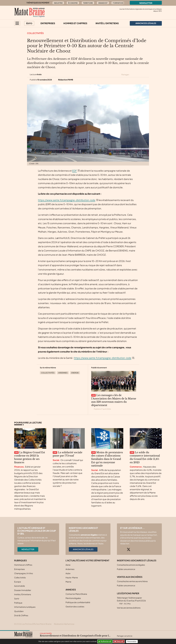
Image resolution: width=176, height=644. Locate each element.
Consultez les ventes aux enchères (132, 581)
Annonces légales (83, 549)
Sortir (17, 599)
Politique (18, 603)
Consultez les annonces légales (131, 565)
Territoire (88, 3)
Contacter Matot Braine (76, 594)
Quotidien (19, 611)
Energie (75, 373)
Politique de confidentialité (78, 602)
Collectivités (35, 33)
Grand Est (103, 3)
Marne (68, 582)
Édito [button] (29, 23)
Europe (18, 582)
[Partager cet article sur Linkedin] (142, 75)
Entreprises (48, 23)
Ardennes (63, 373)
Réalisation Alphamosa (64, 624)
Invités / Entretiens (107, 23)
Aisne (68, 565)
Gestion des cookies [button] (75, 606)
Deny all (120, 641)
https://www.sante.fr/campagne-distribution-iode (67, 200)
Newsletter (146, 3)
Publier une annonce (126, 569)
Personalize (132, 642)
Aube (68, 573)
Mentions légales (73, 598)
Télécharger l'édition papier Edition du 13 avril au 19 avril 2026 (131, 601)
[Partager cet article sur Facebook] (138, 75)
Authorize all (105, 641)
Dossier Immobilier (23, 590)
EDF (74, 171)
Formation (118, 3)
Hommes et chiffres (75, 23)
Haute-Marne (72, 577)
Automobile (20, 586)
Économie (73, 3)
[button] (17, 23)
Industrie (58, 3)
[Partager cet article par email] (147, 75)
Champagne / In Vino (24, 573)
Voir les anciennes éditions (129, 608)
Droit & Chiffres (21, 615)
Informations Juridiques (25, 607)
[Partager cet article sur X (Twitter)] (133, 75)
